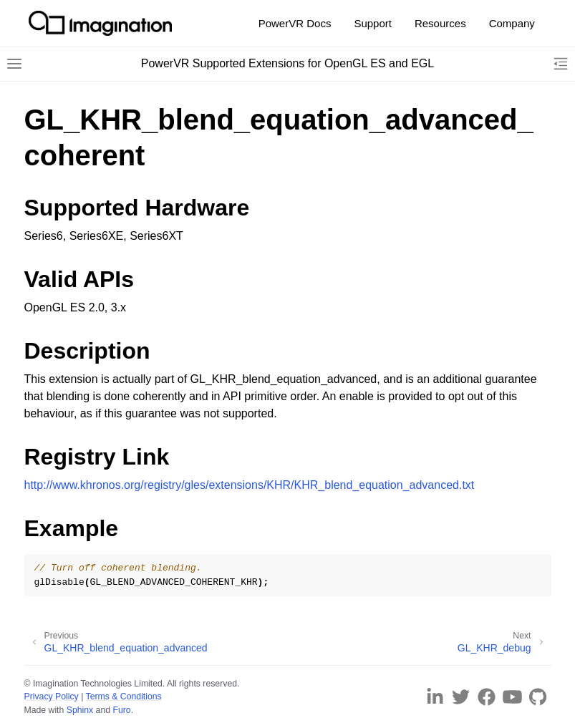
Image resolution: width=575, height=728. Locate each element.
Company (512, 23)
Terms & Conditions (124, 697)
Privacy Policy (52, 697)
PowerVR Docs (295, 23)
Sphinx (80, 710)
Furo (121, 710)
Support (373, 23)
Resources (440, 23)
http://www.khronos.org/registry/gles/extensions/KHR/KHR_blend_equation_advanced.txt (250, 485)
